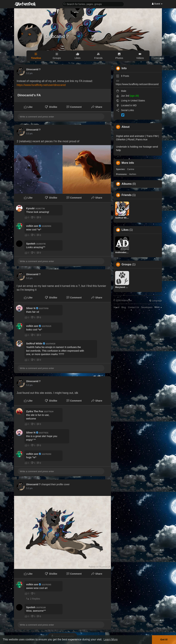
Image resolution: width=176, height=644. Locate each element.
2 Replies (33, 599)
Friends (126, 195)
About (116, 307)
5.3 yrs (29, 73)
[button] (93, 4)
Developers (147, 307)
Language (156, 301)
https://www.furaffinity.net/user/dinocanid (41, 85)
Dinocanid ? (57, 36)
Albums (127, 184)
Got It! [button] (164, 640)
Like (28, 107)
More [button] (158, 307)
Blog (124, 307)
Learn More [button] (111, 639)
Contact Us (134, 307)
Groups (126, 264)
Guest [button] (157, 4)
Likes (125, 230)
